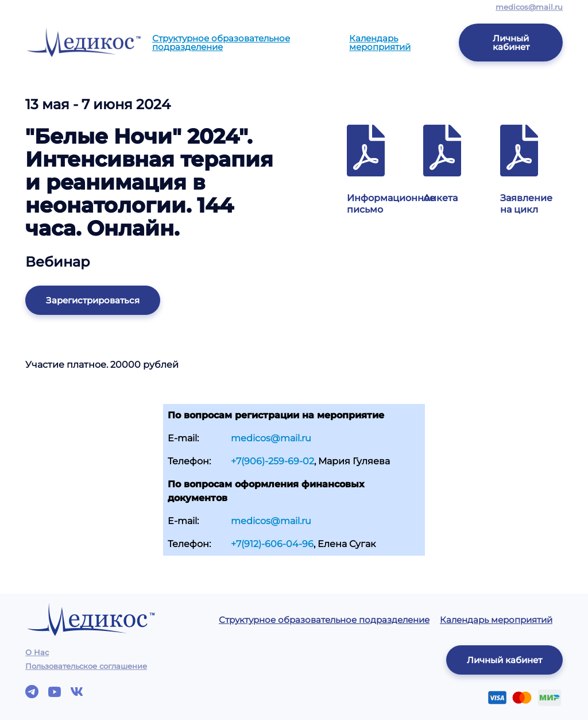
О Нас (37, 652)
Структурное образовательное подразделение (221, 43)
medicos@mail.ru (529, 7)
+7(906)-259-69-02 (272, 461)
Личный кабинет (511, 43)
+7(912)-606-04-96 (272, 544)
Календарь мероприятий (380, 43)
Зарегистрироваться (93, 300)
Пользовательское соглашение (86, 666)
